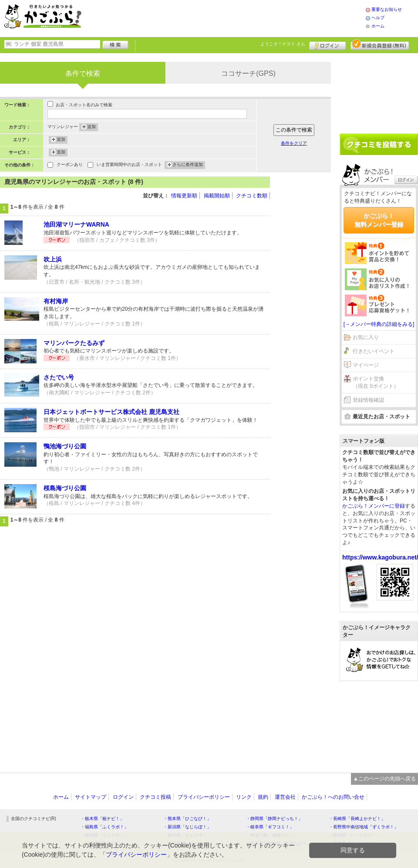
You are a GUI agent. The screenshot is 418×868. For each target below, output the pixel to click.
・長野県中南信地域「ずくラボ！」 (364, 827)
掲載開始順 (217, 196)
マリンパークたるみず (74, 343)
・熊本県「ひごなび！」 (187, 819)
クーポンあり (70, 165)
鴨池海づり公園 (65, 446)
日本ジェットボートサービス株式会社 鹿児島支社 (111, 412)
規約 (263, 797)
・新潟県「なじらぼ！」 (187, 827)
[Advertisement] (305, 203)
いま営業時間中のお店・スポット (129, 165)
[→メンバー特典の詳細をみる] (379, 324)
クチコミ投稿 (155, 797)
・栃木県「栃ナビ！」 (102, 819)
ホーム (378, 26)
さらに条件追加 (188, 165)
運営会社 (285, 797)
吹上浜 (53, 259)
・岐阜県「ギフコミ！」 (270, 827)
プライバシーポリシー (204, 797)
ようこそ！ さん (283, 44)
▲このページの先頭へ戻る (384, 779)
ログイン (328, 44)
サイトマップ (91, 797)
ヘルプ (378, 18)
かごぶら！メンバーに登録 (374, 506)
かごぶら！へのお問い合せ (333, 797)
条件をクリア (294, 143)
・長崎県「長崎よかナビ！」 (357, 819)
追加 (91, 127)
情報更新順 (184, 196)
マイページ (366, 365)
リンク (244, 797)
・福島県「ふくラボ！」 (104, 827)
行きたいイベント (374, 351)
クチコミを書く (379, 144)
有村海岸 (56, 301)
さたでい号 (59, 377)
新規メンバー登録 (380, 44)
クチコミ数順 (252, 196)
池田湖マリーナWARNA (76, 224)
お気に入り (366, 337)
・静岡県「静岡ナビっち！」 (274, 819)
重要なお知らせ (387, 9)
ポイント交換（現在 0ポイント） (376, 382)
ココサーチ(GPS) (248, 73)
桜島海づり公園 (65, 488)
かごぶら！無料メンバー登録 (379, 220)
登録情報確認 (368, 400)
